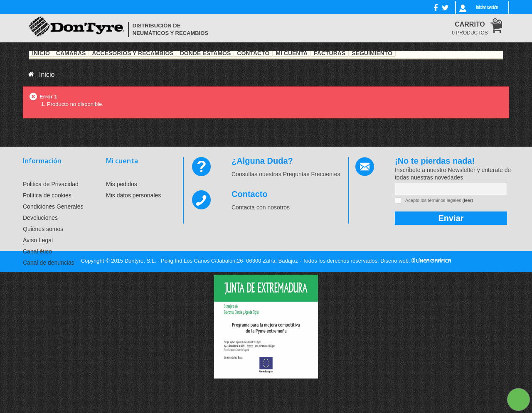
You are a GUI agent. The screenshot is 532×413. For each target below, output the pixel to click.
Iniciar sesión (487, 7)
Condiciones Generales (53, 206)
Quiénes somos (43, 229)
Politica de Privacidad (51, 184)
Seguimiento (372, 54)
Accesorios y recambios (133, 54)
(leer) (468, 200)
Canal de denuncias (49, 263)
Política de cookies (47, 195)
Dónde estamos (206, 54)
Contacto (253, 54)
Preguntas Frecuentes (312, 174)
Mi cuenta (122, 161)
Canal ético (37, 251)
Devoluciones (40, 218)
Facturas (330, 54)
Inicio (41, 54)
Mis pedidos (122, 184)
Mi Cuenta (292, 54)
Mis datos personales (133, 195)
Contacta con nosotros (261, 207)
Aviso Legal (38, 240)
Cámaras (71, 54)
